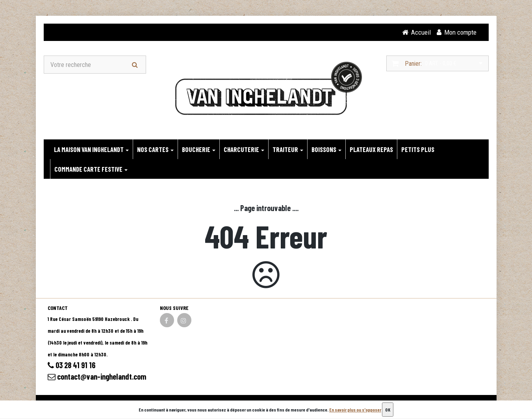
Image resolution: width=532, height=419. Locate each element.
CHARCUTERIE (244, 149)
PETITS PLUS (418, 149)
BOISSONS (326, 149)
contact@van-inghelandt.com (97, 376)
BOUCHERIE (199, 149)
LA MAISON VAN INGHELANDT (91, 149)
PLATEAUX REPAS (371, 149)
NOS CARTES (155, 149)
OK (388, 410)
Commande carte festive (91, 169)
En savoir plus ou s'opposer (355, 410)
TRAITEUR (288, 149)
